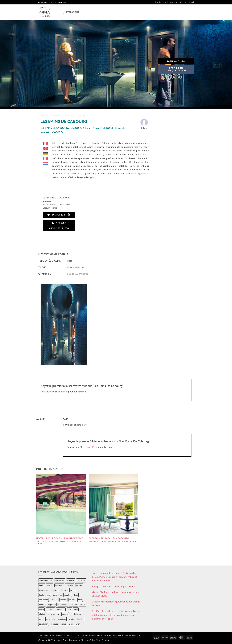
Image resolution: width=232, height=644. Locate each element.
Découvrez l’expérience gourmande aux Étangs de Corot (116, 603)
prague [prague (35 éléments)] (65, 614)
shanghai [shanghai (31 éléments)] (80, 619)
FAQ (52, 635)
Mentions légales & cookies (96, 635)
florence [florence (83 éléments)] (64, 590)
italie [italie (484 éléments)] (76, 595)
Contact (69, 635)
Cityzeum (85, 640)
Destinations (72, 12)
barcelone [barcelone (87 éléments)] (81, 580)
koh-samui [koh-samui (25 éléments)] (43, 600)
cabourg (85, 115)
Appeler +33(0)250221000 (59, 225)
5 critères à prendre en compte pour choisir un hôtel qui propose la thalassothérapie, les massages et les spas (115, 615)
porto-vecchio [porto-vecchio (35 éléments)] (54, 614)
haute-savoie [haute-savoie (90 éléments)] (45, 595)
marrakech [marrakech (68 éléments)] (63, 605)
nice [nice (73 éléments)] (69, 609)
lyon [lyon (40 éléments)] (80, 600)
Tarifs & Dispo (176, 61)
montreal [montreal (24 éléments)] (50, 609)
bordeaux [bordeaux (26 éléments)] (59, 585)
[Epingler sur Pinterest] (179, 77)
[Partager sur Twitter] (168, 77)
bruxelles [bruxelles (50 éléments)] (70, 585)
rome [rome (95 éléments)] (41, 619)
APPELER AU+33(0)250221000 (176, 69)
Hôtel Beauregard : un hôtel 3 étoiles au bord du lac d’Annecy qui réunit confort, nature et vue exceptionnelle (115, 577)
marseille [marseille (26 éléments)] (74, 605)
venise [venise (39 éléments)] (63, 624)
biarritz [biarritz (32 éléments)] (50, 585)
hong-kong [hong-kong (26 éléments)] (57, 595)
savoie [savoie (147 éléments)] (71, 619)
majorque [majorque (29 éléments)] (52, 605)
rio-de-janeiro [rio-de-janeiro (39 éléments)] (76, 614)
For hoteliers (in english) (127, 635)
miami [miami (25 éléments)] (83, 605)
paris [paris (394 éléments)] (76, 609)
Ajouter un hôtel (187, 2)
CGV (78, 635)
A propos (173, 2)
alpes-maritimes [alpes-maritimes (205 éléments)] (46, 580)
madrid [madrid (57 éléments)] (42, 605)
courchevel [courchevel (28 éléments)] (44, 590)
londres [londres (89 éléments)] (63, 600)
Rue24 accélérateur (101, 640)
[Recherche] (62, 12)
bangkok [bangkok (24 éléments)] (71, 580)
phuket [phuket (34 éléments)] (42, 614)
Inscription (161, 2)
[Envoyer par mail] (174, 77)
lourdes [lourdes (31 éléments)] (72, 600)
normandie (58, 115)
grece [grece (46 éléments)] (73, 590)
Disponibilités (59, 215)
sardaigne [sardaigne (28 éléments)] (62, 619)
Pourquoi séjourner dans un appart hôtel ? (113, 586)
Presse (59, 635)
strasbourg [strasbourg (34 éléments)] (44, 624)
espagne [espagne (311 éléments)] (54, 590)
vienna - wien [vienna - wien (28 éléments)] (74, 624)
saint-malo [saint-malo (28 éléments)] (51, 619)
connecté (63, 391)
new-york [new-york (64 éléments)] (61, 609)
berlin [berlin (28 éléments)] (42, 585)
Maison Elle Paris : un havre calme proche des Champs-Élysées (115, 594)
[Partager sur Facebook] (163, 77)
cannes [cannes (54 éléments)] (79, 585)
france (45, 115)
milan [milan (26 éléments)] (41, 609)
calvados (72, 115)
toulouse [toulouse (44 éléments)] (54, 624)
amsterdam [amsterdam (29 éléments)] (60, 580)
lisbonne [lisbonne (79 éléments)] (54, 600)
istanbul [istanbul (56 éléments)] (68, 595)
